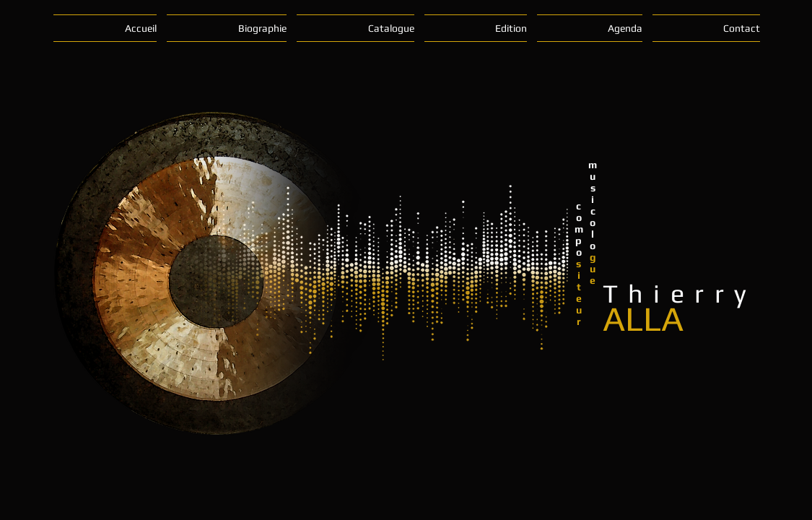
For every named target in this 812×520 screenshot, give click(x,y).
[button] (227, 28)
